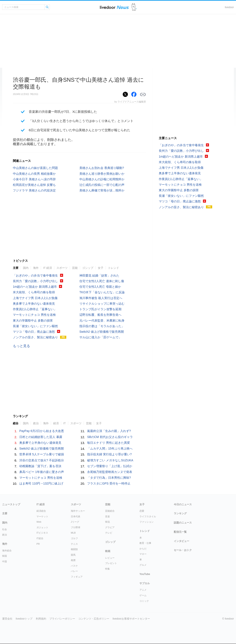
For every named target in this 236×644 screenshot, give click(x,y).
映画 (108, 551)
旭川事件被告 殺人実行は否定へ (101, 298)
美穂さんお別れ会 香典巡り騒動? (102, 168)
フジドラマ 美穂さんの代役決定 (34, 190)
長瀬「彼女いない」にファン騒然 (35, 326)
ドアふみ (134, 7)
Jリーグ (75, 522)
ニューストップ (11, 504)
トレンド (113, 268)
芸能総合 (110, 511)
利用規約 (41, 619)
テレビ (109, 533)
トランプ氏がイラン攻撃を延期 (100, 309)
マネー (143, 554)
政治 (36, 423)
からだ (143, 549)
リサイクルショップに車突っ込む (102, 304)
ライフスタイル (148, 516)
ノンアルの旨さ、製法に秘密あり (35, 337)
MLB (73, 533)
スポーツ (62, 268)
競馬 (73, 555)
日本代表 (76, 516)
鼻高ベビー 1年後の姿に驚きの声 (42, 472)
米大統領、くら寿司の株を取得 (34, 292)
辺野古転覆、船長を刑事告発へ (100, 315)
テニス (74, 544)
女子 (101, 268)
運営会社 (7, 619)
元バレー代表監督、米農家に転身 (102, 320)
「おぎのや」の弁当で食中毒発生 (35, 275)
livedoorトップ (24, 619)
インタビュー (182, 541)
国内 (26, 268)
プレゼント (111, 563)
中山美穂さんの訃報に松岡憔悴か (102, 179)
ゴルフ (74, 538)
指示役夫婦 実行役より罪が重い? (109, 454)
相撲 (73, 560)
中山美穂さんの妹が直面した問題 (35, 168)
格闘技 (74, 549)
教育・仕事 (145, 543)
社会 (5, 529)
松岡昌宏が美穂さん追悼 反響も (34, 185)
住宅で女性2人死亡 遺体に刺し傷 (102, 281)
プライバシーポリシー (62, 619)
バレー (74, 571)
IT (65, 423)
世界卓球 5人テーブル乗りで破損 (42, 454)
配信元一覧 (180, 532)
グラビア (110, 527)
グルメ (143, 565)
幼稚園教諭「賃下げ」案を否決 (40, 466)
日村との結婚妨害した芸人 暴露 (41, 437)
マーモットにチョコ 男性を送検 (34, 315)
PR (38, 544)
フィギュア (77, 577)
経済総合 (41, 511)
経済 (56, 423)
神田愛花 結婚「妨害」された (99, 275)
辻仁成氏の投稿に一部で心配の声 (102, 185)
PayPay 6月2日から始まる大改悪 (42, 431)
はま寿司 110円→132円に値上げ (41, 483)
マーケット (42, 516)
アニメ (143, 590)
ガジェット (42, 527)
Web (39, 522)
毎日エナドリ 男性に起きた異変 (109, 443)
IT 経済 (48, 268)
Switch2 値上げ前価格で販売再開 (102, 332)
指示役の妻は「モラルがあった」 (102, 326)
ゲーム (143, 595)
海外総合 (7, 551)
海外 (36, 268)
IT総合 (40, 538)
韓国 (5, 556)
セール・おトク (183, 550)
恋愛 (142, 511)
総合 (16, 423)
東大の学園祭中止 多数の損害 (33, 320)
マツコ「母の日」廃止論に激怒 (34, 332)
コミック (144, 601)
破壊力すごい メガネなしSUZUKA (110, 460)
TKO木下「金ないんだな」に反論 (102, 292)
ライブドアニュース (114, 7)
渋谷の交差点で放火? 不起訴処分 (42, 460)
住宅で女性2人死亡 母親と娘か (100, 287)
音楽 (107, 516)
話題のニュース (183, 523)
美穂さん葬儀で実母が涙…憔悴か (102, 190)
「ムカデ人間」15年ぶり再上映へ (110, 448)
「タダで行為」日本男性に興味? (109, 478)
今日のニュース (183, 504)
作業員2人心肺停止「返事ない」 (35, 309)
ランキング (180, 513)
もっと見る (21, 346)
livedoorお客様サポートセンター (131, 619)
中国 (5, 561)
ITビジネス (42, 533)
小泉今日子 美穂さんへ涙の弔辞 (34, 179)
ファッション (147, 522)
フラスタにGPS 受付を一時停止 (109, 483)
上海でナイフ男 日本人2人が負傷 (35, 298)
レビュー (110, 558)
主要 (16, 268)
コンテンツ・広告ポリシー (94, 619)
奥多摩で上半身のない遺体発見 (34, 304)
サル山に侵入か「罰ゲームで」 (100, 337)
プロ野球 (76, 527)
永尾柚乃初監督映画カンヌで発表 (110, 472)
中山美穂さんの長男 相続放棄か (34, 174)
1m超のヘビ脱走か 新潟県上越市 (35, 287)
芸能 (75, 268)
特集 (107, 569)
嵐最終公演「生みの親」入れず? (109, 431)
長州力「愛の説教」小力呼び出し (35, 281)
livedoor (229, 7)
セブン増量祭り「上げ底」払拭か (110, 466)
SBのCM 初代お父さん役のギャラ (110, 437)
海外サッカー (78, 511)
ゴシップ (88, 268)
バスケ (74, 566)
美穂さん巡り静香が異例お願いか (102, 174)
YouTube (145, 574)
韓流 (107, 522)
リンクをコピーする (143, 95)
